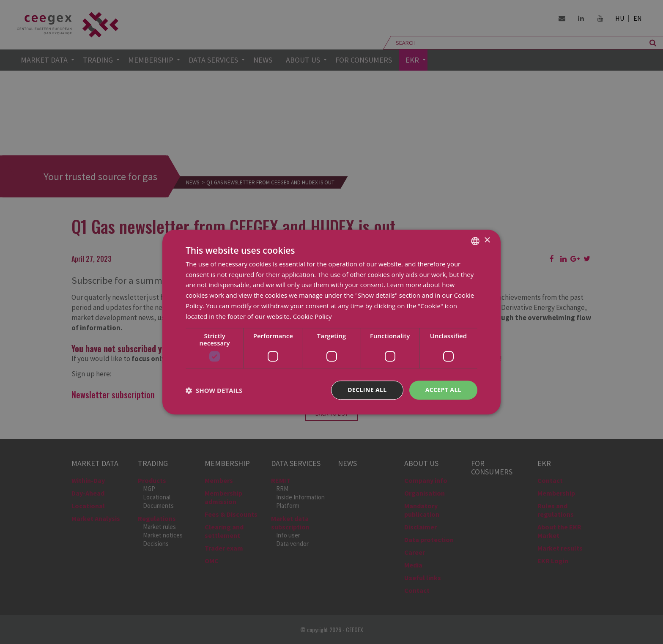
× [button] (487, 240)
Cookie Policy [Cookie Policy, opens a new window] (312, 316)
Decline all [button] (367, 390)
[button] (214, 390)
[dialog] (331, 322)
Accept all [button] (443, 390)
